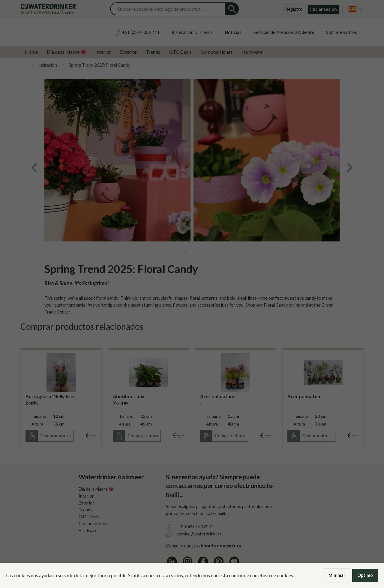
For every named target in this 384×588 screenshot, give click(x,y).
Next (352, 168)
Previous (32, 168)
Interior (103, 52)
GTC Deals (180, 52)
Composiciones (217, 52)
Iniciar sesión (324, 9)
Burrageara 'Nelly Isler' (51, 396)
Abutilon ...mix (129, 396)
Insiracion (48, 65)
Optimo (365, 575)
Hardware (252, 52)
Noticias (233, 32)
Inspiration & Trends (192, 32)
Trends (153, 52)
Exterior (128, 52)
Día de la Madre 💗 (67, 52)
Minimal (337, 575)
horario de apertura (221, 546)
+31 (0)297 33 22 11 (195, 527)
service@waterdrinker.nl (200, 534)
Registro (294, 9)
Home (31, 52)
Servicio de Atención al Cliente (284, 32)
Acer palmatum (217, 396)
